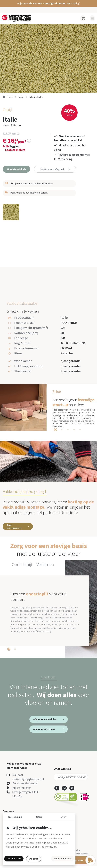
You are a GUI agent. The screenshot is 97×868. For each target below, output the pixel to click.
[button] (48, 3)
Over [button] (63, 817)
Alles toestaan (14, 859)
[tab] (55, 430)
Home (8, 97)
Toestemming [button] (15, 817)
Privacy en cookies (79, 856)
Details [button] (39, 817)
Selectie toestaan (62, 859)
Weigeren (34, 859)
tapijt (21, 97)
